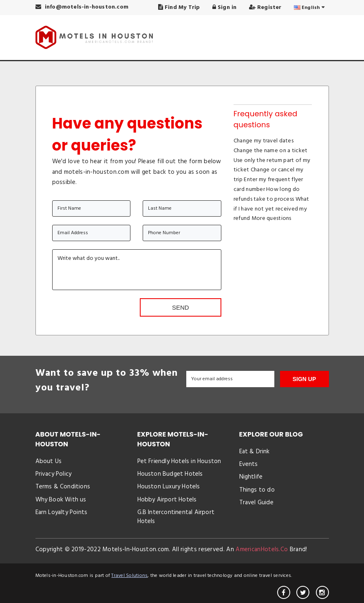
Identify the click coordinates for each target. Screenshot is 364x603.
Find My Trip (179, 8)
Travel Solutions (129, 576)
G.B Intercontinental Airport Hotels (176, 517)
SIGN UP (304, 379)
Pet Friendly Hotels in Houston (179, 461)
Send (181, 307)
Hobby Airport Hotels (167, 500)
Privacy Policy (54, 474)
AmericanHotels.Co (262, 550)
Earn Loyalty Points (62, 512)
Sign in (225, 8)
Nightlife (251, 477)
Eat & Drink (255, 452)
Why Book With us (61, 500)
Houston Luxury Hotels (169, 487)
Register (265, 8)
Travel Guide (256, 503)
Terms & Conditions (63, 487)
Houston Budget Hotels (170, 474)
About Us (49, 461)
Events (249, 464)
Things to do (257, 490)
